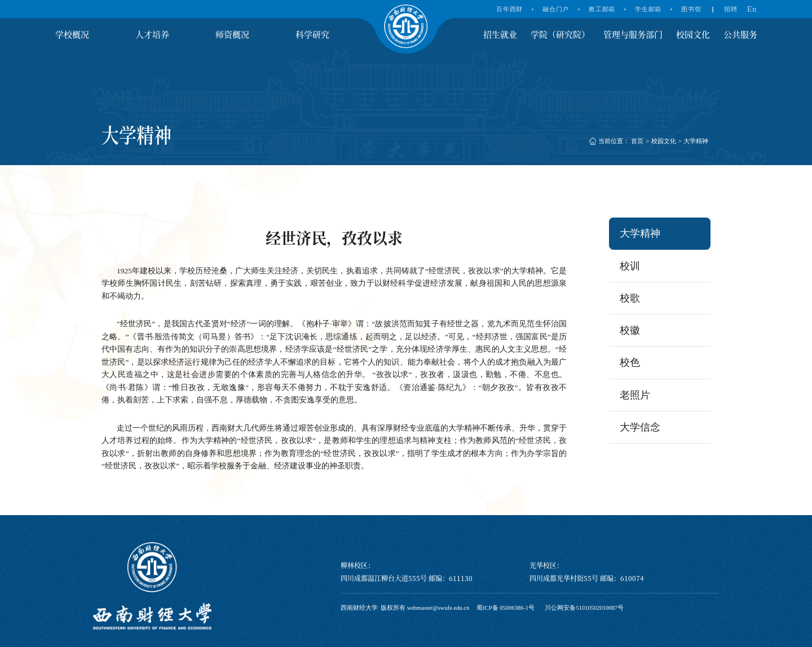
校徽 (630, 330)
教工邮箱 (602, 9)
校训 (630, 266)
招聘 (731, 9)
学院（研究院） (560, 34)
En (752, 9)
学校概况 (72, 34)
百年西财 (509, 9)
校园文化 (693, 34)
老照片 (635, 395)
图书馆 (691, 9)
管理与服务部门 (633, 34)
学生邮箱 (648, 9)
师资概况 (232, 34)
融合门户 (556, 9)
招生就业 (500, 34)
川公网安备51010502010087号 (584, 608)
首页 (637, 141)
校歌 (630, 298)
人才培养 (152, 34)
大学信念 (640, 427)
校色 (630, 362)
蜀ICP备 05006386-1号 (506, 608)
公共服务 (740, 34)
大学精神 (696, 141)
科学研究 (312, 34)
